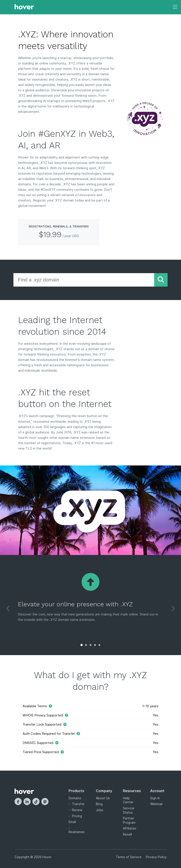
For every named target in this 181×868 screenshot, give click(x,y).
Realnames (77, 832)
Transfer (78, 804)
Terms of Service (129, 857)
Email (72, 822)
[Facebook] (18, 802)
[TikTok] (36, 802)
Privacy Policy (156, 857)
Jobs (100, 810)
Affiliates (130, 828)
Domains (75, 798)
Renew (77, 810)
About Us (103, 798)
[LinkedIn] (27, 802)
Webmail (156, 804)
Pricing (77, 816)
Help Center (128, 800)
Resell (127, 834)
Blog (99, 804)
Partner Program (129, 820)
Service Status (129, 810)
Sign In (155, 798)
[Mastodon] (45, 802)
